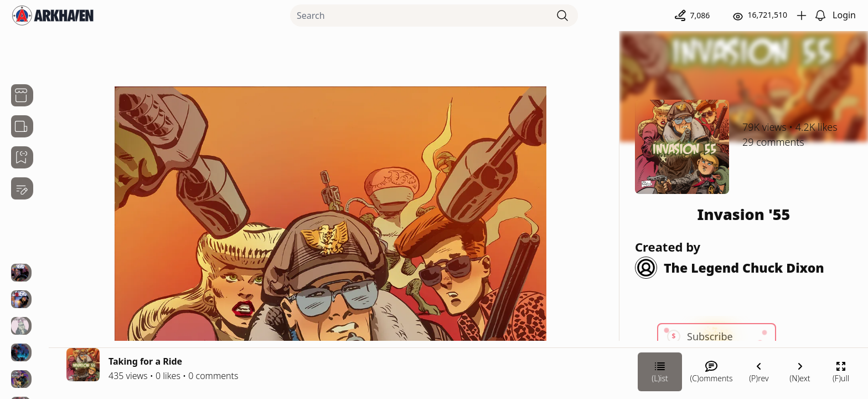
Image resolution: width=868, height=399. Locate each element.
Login (844, 15)
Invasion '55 (744, 214)
